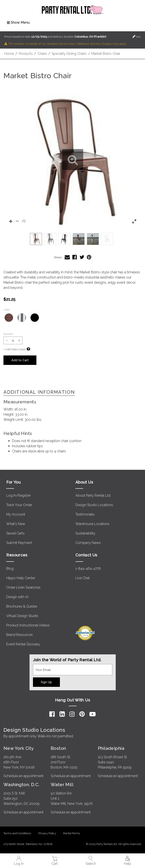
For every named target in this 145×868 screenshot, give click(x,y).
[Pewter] (22, 318)
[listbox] (72, 239)
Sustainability (85, 533)
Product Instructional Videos (28, 625)
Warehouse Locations (92, 524)
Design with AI (17, 597)
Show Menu (18, 22)
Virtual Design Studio (22, 616)
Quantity (8, 334)
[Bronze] (9, 318)
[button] (72, 160)
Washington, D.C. (21, 785)
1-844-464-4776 (88, 569)
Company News (88, 543)
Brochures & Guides (22, 606)
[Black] (35, 318)
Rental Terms (72, 833)
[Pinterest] (82, 714)
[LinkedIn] (62, 714)
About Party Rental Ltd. (93, 495)
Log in (19, 861)
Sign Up (46, 682)
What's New (16, 524)
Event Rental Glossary (23, 644)
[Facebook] (52, 714)
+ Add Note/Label (15, 349)
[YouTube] (93, 714)
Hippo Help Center (21, 578)
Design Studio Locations (94, 505)
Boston (58, 748)
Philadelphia (111, 748)
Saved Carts (15, 533)
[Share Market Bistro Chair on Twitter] (82, 257)
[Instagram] (72, 714)
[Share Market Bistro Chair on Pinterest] (89, 257)
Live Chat (83, 578)
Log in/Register (18, 495)
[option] (36, 239)
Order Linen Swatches (23, 587)
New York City (19, 748)
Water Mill (62, 785)
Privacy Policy (47, 833)
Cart (55, 861)
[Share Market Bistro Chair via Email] (67, 257)
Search (91, 861)
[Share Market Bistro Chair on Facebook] (75, 257)
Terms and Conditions (17, 833)
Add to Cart (20, 360)
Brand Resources (19, 635)
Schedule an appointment (23, 776)
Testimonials (85, 514)
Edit (137, 36)
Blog (10, 569)
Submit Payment (19, 543)
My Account (16, 514)
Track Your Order (19, 505)
